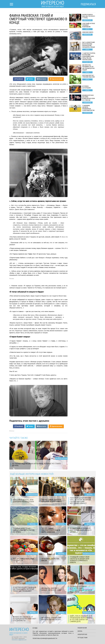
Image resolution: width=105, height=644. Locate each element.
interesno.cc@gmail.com (19, 640)
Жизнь (80, 631)
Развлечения (82, 628)
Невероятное (82, 634)
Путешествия (82, 638)
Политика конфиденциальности (45, 638)
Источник (12, 431)
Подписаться (88, 4)
